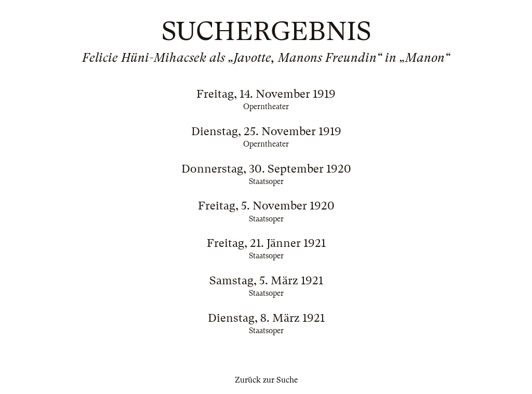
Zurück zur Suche (266, 380)
